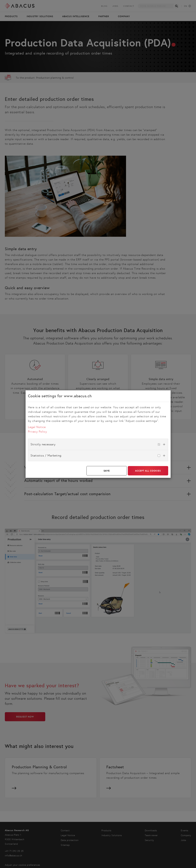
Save (107, 471)
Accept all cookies (148, 471)
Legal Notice (37, 427)
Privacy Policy (37, 432)
